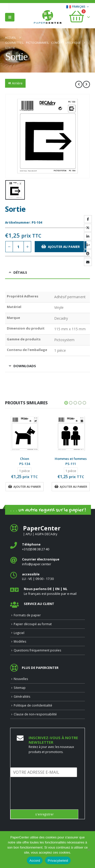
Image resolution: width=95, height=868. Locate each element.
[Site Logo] (48, 17)
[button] (10, 17)
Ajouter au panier (64, 247)
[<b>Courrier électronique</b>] (48, 562)
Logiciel (19, 633)
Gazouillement (88, 228)
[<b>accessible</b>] (48, 577)
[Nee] (89, 850)
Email (88, 262)
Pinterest (88, 253)
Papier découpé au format (33, 624)
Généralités (22, 696)
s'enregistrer (44, 814)
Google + (88, 245)
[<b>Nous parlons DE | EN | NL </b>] (48, 591)
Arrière (15, 83)
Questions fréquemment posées (37, 650)
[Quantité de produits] (18, 247)
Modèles (20, 641)
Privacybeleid (58, 861)
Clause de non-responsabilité (35, 714)
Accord (35, 861)
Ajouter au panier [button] (27, 487)
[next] (86, 84)
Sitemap (20, 688)
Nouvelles (21, 679)
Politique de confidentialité (33, 705)
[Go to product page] (25, 434)
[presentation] (49, 801)
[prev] (79, 84)
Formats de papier (27, 615)
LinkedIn (88, 236)
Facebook (88, 219)
